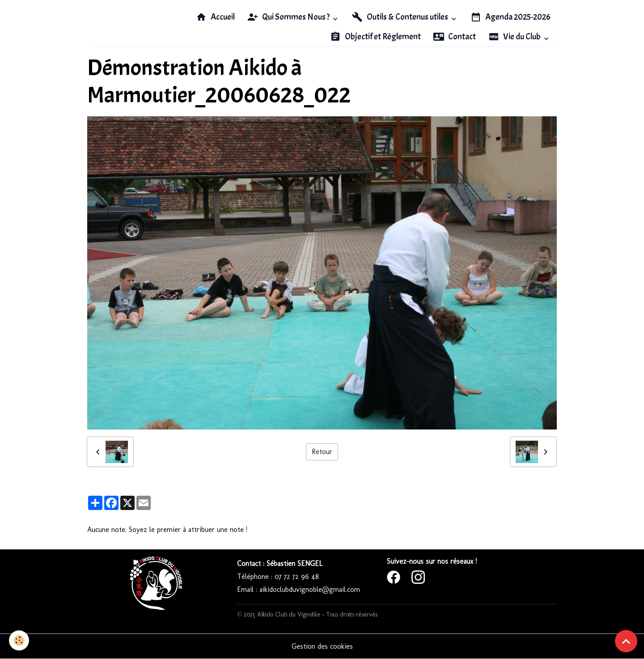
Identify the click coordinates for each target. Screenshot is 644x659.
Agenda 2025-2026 (511, 17)
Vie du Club (515, 37)
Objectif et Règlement (375, 37)
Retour (322, 452)
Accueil (215, 17)
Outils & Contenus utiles (401, 17)
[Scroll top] (626, 641)
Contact (455, 37)
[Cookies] (19, 640)
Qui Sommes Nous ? (289, 17)
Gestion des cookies (322, 646)
